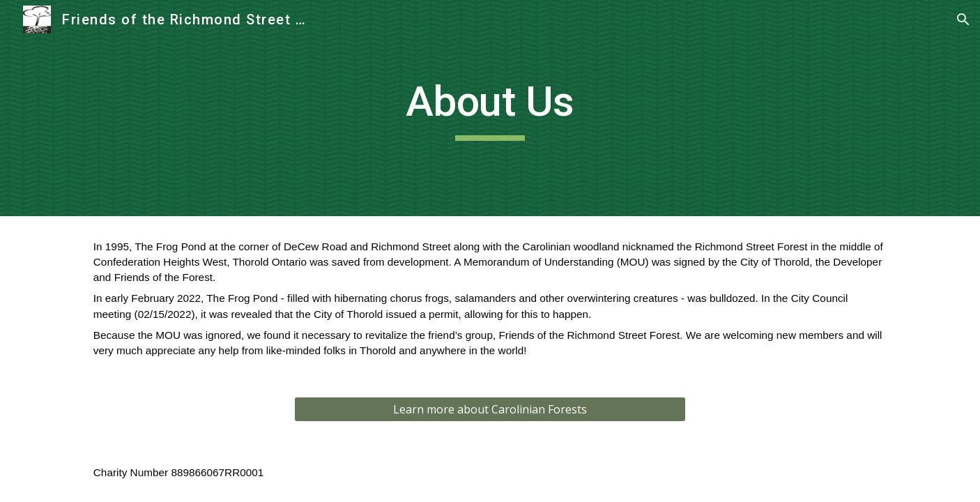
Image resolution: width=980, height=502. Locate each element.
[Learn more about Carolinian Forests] (490, 409)
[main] (490, 108)
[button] (963, 20)
